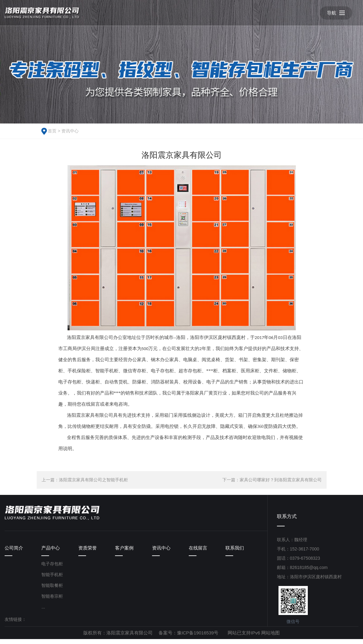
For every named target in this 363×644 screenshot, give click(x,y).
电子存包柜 (52, 569)
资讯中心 (70, 131)
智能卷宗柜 (52, 601)
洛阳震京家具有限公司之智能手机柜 (93, 480)
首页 (52, 131)
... (43, 612)
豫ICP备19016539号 (198, 638)
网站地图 (271, 638)
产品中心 (51, 549)
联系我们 (235, 549)
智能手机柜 (52, 579)
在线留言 (199, 549)
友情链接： (15, 624)
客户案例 (125, 549)
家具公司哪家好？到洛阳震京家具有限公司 (281, 480)
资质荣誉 (88, 549)
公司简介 (14, 549)
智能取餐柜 (52, 590)
